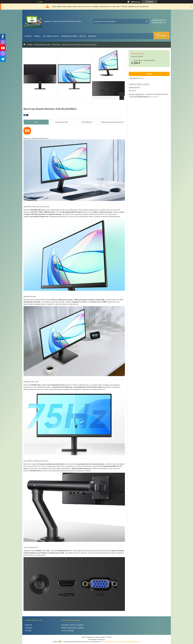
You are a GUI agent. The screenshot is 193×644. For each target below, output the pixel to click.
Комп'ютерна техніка (42, 45)
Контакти (92, 36)
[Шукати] (147, 21)
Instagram (29, 628)
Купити (149, 74)
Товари (37, 36)
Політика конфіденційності (131, 642)
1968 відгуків (135, 2)
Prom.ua (108, 637)
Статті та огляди (67, 631)
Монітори (56, 45)
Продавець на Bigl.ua (96, 639)
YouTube (28, 631)
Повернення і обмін (69, 36)
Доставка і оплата (51, 36)
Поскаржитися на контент (111, 642)
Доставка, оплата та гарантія (72, 625)
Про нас (83, 36)
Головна (28, 36)
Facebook (28, 625)
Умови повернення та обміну (73, 628)
